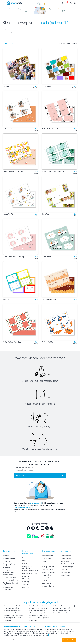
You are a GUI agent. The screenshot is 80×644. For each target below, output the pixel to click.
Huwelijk (25, 563)
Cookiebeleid (46, 578)
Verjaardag (26, 585)
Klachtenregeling (47, 570)
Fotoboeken (7, 561)
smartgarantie (66, 558)
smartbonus (65, 561)
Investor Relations (48, 586)
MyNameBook (8, 575)
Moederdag (26, 579)
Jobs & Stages (47, 583)
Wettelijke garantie (48, 572)
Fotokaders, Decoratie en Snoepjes (11, 584)
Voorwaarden (46, 564)
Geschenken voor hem (30, 573)
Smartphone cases (10, 577)
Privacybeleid (46, 575)
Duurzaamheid (47, 558)
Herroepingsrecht (48, 567)
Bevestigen (20, 476)
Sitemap (44, 561)
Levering (64, 570)
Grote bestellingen (67, 567)
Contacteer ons (66, 556)
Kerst (24, 558)
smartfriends (65, 575)
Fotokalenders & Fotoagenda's (9, 588)
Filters (7, 44)
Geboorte (26, 587)
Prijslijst (44, 581)
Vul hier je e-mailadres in (24, 468)
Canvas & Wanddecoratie (8, 571)
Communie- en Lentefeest (27, 567)
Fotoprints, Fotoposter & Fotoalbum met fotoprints (11, 566)
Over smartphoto (47, 556)
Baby (24, 561)
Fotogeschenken (9, 558)
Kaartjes (6, 556)
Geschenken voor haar (30, 571)
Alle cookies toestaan (69, 640)
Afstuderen (26, 576)
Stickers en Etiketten (10, 580)
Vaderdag (26, 582)
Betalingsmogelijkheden (69, 564)
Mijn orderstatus (67, 572)
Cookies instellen (11, 640)
